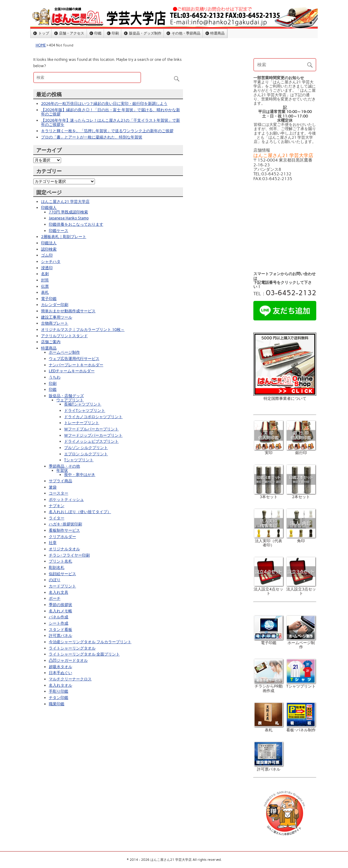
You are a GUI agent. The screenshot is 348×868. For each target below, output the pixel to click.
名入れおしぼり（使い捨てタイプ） (80, 512)
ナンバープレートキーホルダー (76, 365)
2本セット (301, 495)
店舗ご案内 (51, 342)
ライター (57, 518)
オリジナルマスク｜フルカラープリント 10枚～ (83, 330)
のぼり (55, 580)
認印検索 (49, 249)
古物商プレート (55, 323)
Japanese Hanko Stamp (69, 218)
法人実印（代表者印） (269, 541)
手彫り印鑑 (59, 691)
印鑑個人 (49, 208)
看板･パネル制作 (301, 728)
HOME (41, 45)
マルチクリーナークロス (70, 679)
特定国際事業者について (285, 398)
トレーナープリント (82, 423)
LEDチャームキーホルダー (72, 371)
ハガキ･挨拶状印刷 (65, 524)
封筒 (45, 280)
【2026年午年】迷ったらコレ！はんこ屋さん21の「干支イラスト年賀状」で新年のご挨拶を (111, 122)
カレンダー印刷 (55, 305)
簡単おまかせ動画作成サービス (68, 311)
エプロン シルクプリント (86, 454)
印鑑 (98, 33)
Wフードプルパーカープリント (91, 429)
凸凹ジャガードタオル (68, 660)
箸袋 (53, 487)
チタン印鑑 (59, 698)
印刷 (115, 33)
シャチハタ (51, 262)
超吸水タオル (60, 667)
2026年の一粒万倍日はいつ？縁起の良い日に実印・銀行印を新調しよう (104, 104)
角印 (301, 538)
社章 (53, 543)
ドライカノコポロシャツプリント (93, 417)
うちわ (55, 377)
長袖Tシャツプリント (83, 404)
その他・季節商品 (186, 33)
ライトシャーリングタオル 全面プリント (84, 654)
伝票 (45, 286)
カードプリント (62, 586)
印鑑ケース (59, 231)
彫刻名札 (57, 568)
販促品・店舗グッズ (66, 396)
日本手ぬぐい (60, 673)
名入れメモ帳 (60, 611)
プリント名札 (60, 561)
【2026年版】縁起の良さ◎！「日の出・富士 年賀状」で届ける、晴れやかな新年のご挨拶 (111, 112)
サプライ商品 (60, 481)
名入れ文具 (59, 592)
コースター (59, 493)
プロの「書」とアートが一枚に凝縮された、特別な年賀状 (92, 137)
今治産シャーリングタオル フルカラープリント (90, 642)
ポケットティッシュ (66, 499)
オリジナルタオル (64, 549)
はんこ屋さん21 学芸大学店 (65, 202)
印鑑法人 (49, 243)
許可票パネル (60, 636)
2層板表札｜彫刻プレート (64, 237)
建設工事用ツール (57, 317)
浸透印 (47, 268)
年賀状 (62, 470)
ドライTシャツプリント (85, 410)
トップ (44, 33)
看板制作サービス (64, 530)
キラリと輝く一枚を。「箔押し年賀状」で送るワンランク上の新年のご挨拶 (107, 131)
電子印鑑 (49, 299)
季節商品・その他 (64, 466)
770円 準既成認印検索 (68, 212)
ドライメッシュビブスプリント (91, 441)
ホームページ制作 (64, 352)
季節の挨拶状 (60, 605)
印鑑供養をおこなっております (76, 224)
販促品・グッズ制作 (145, 33)
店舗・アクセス (72, 33)
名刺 (45, 274)
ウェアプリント (70, 400)
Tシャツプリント (79, 460)
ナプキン (57, 506)
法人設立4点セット (268, 589)
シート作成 (59, 623)
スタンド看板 (60, 630)
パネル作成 (59, 617)
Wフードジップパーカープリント (93, 435)
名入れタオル (60, 685)
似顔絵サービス (62, 574)
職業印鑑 (57, 704)
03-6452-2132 (291, 293)
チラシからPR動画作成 (269, 686)
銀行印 (301, 451)
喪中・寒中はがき (80, 475)
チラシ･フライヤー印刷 (69, 555)
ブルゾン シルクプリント (86, 448)
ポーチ (55, 598)
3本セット (269, 495)
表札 (45, 292)
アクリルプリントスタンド (64, 336)
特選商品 (217, 33)
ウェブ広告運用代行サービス (74, 359)
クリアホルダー (62, 537)
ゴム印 (47, 255)
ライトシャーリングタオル (72, 648)
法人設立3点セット (301, 589)
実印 (269, 451)
